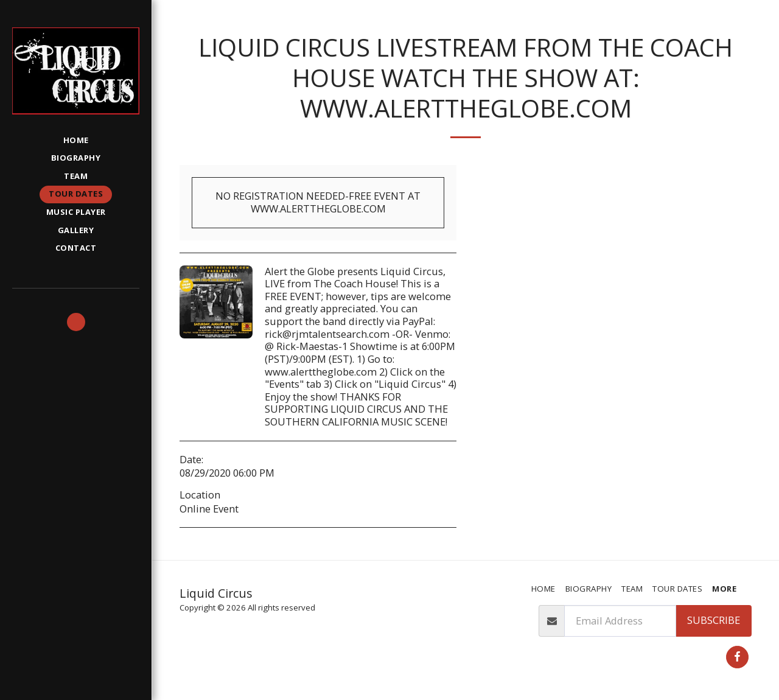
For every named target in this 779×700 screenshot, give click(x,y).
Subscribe (714, 620)
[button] (76, 322)
